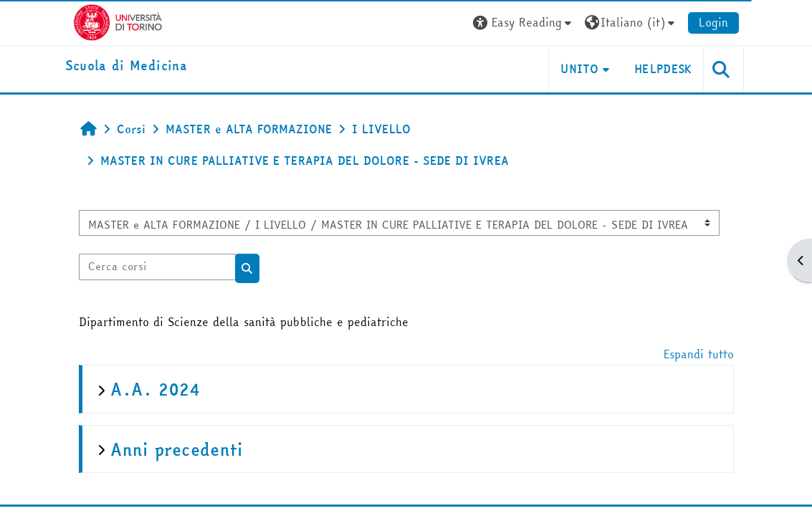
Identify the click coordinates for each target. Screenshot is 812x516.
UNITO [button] (579, 69)
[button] (524, 23)
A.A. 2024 (156, 390)
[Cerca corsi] (157, 267)
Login (713, 22)
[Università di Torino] (118, 21)
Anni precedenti (177, 450)
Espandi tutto (699, 354)
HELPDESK (663, 69)
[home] (126, 66)
